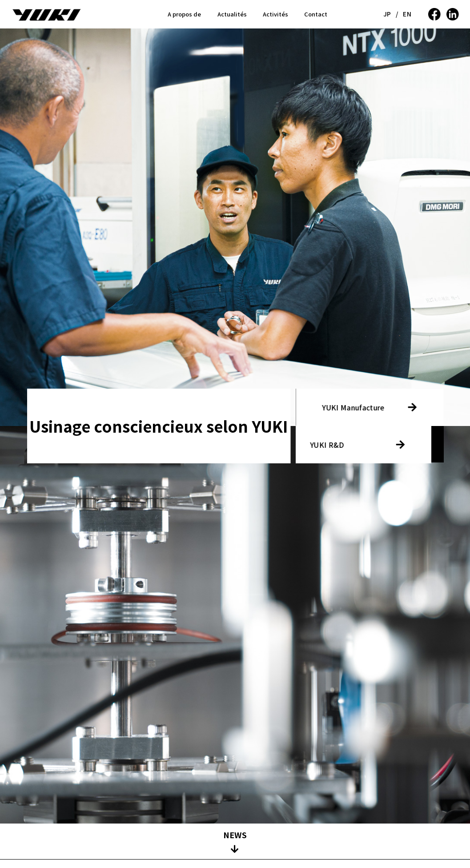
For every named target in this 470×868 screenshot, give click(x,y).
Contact (316, 14)
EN (407, 14)
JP (387, 14)
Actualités (232, 14)
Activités (275, 14)
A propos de (184, 14)
